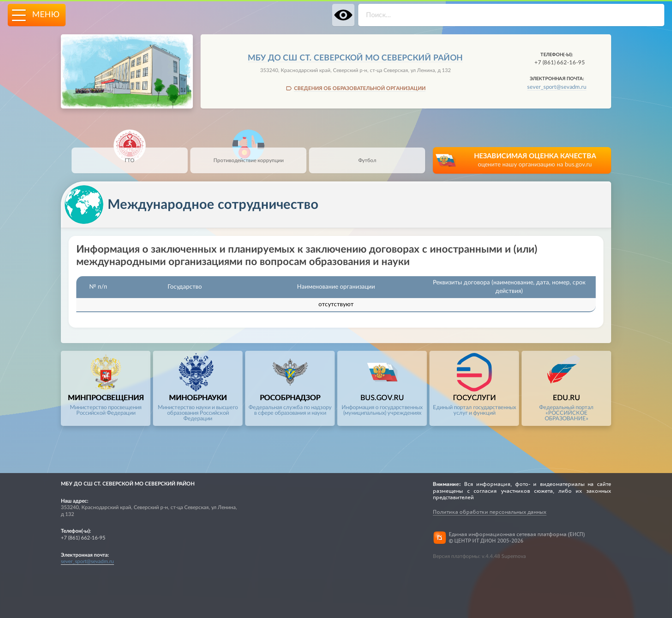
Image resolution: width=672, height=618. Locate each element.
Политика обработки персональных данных (490, 512)
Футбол (367, 155)
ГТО (130, 155)
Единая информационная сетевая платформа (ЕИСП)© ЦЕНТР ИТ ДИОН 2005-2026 (517, 538)
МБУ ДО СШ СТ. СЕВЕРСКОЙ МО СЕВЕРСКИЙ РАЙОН (355, 58)
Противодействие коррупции (249, 155)
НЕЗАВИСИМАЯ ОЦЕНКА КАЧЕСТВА (535, 161)
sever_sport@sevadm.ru (557, 87)
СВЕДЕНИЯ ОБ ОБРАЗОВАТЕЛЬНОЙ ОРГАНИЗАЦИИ (360, 88)
